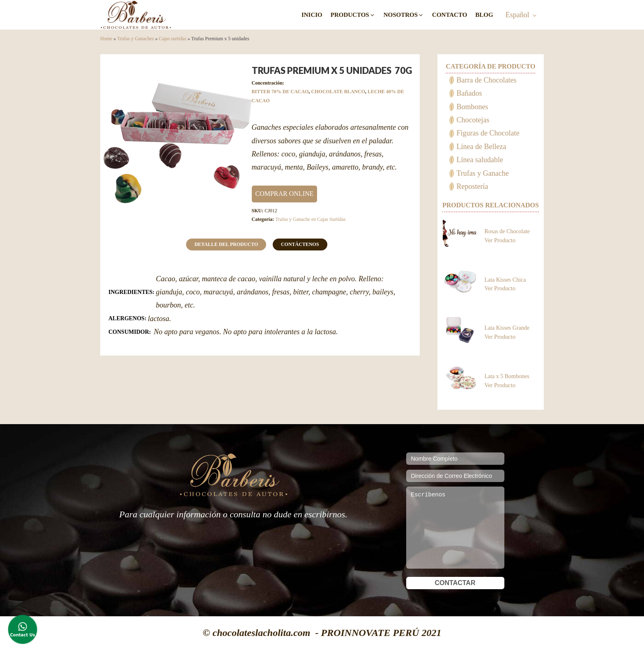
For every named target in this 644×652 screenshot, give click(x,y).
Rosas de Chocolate (507, 231)
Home (106, 39)
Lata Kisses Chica (505, 280)
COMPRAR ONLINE (285, 194)
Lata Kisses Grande (507, 328)
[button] (353, 15)
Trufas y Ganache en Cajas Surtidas (310, 219)
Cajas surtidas (173, 39)
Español (517, 15)
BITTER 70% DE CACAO (280, 92)
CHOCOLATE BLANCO (338, 92)
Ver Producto (500, 240)
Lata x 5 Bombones (507, 376)
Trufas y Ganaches (136, 39)
